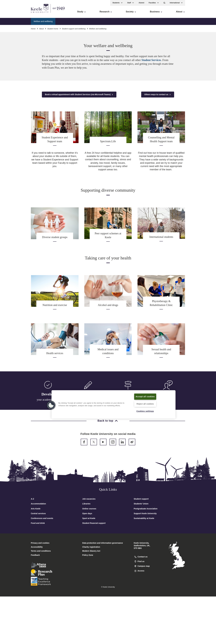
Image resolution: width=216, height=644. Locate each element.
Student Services (151, 60)
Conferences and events (42, 518)
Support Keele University (145, 513)
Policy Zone (88, 555)
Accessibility (10, 14)
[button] (164, 3)
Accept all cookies (145, 397)
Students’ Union (141, 504)
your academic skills (48, 400)
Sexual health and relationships (149, 21)
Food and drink (38, 523)
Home (33, 29)
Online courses (89, 509)
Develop (48, 394)
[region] (114, 404)
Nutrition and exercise (120, 21)
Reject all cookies (145, 404)
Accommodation (38, 504)
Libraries (86, 504)
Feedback (35, 555)
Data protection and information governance (103, 543)
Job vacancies (89, 499)
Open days (87, 513)
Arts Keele (36, 509)
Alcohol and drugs (98, 21)
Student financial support (94, 523)
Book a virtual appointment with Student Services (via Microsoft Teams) (79, 95)
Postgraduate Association (146, 509)
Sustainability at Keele (144, 518)
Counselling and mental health (72, 21)
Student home (53, 29)
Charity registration (91, 547)
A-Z (32, 499)
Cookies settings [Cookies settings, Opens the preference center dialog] (145, 411)
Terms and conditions (41, 551)
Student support (141, 499)
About (41, 29)
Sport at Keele (89, 518)
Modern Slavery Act (91, 551)
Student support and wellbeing (74, 29)
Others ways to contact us (158, 95)
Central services (38, 513)
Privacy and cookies (40, 543)
